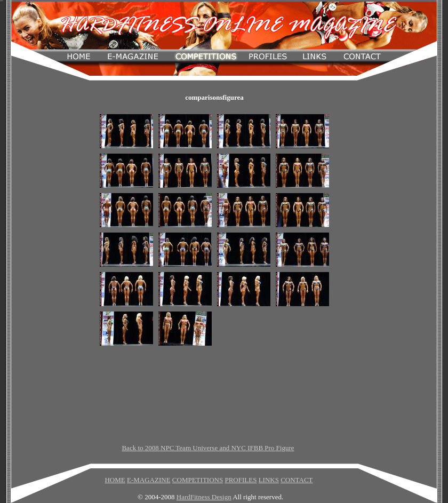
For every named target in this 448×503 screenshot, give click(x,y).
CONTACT (297, 480)
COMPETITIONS (198, 480)
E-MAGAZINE (149, 480)
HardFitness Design (204, 497)
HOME (115, 480)
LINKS (269, 480)
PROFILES (241, 480)
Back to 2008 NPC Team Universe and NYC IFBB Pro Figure (208, 448)
